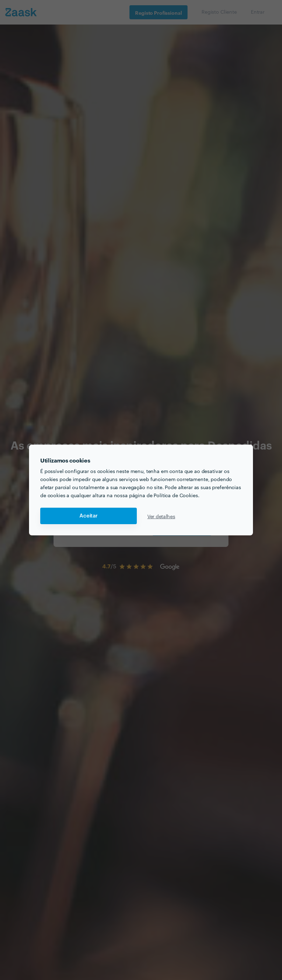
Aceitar (89, 516)
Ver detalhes (161, 516)
